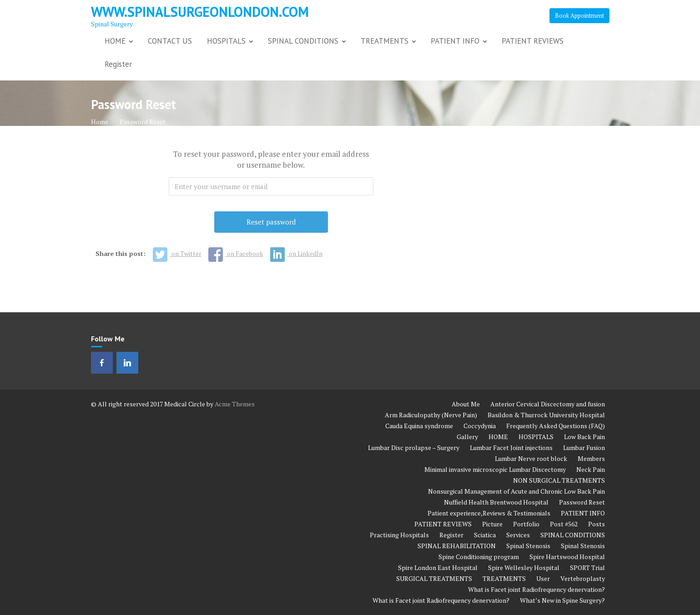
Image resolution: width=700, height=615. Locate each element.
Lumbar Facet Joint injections (511, 447)
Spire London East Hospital (438, 567)
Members (591, 458)
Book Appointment (579, 15)
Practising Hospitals (399, 535)
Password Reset (582, 502)
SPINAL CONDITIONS (303, 41)
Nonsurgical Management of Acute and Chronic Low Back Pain (516, 491)
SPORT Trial (587, 567)
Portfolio (526, 524)
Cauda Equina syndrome (419, 426)
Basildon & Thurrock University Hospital (546, 415)
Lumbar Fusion (584, 447)
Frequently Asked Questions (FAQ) (556, 426)
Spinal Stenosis (528, 546)
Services (518, 535)
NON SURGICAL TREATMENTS (559, 480)
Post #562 (564, 524)
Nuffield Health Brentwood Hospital (496, 502)
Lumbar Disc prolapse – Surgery (414, 447)
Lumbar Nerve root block (531, 458)
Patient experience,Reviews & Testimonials (489, 513)
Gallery (467, 437)
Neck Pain (591, 469)
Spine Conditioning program (479, 557)
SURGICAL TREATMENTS (434, 578)
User (543, 578)
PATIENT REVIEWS (533, 41)
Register (118, 64)
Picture (492, 524)
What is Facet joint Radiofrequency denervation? (536, 589)
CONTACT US (170, 41)
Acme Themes (235, 404)
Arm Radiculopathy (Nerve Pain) (431, 415)
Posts (597, 524)
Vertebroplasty (583, 578)
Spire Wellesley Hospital (524, 567)
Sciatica (485, 535)
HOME (115, 41)
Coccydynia (480, 426)
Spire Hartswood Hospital (567, 557)
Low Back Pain (584, 437)
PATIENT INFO (455, 41)
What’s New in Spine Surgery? (562, 600)
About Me (466, 404)
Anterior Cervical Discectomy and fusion (548, 404)
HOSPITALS (226, 41)
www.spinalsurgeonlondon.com (200, 12)
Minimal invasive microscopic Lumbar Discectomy (495, 469)
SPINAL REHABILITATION (457, 546)
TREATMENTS (385, 41)
